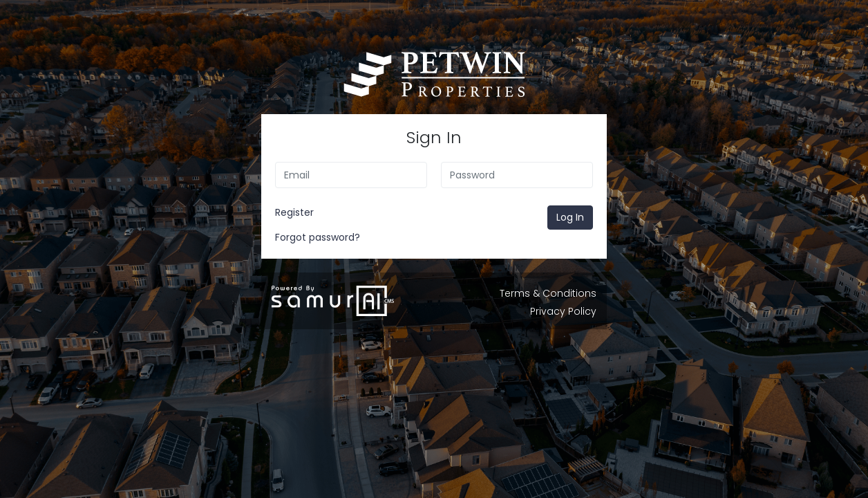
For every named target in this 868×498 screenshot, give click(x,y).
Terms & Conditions (548, 293)
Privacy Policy (563, 311)
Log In (570, 217)
